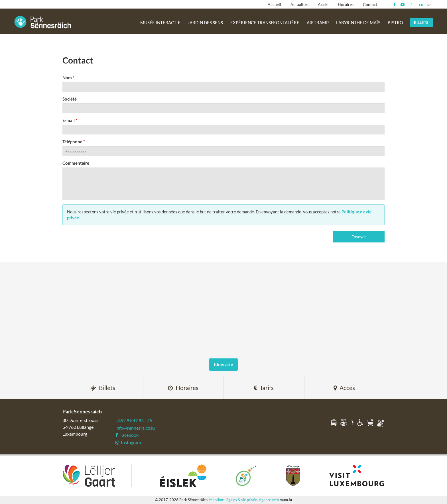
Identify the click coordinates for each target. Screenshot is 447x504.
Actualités (299, 4)
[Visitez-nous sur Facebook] (394, 5)
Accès (323, 4)
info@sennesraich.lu (135, 428)
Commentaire (76, 163)
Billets (421, 22)
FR (421, 5)
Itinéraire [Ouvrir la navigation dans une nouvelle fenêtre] (223, 364)
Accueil (274, 4)
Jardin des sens (205, 23)
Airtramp (318, 23)
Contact (370, 4)
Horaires (346, 4)
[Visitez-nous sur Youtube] (402, 5)
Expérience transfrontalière (265, 23)
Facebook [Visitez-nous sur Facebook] (127, 435)
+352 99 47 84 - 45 (134, 420)
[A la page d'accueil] (43, 22)
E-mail (69, 120)
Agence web (269, 500)
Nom (67, 77)
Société (70, 99)
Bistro (395, 23)
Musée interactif (160, 23)
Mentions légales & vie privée (233, 500)
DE (429, 5)
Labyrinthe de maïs (358, 23)
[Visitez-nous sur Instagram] (410, 5)
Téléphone (72, 142)
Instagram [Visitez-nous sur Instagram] (128, 442)
